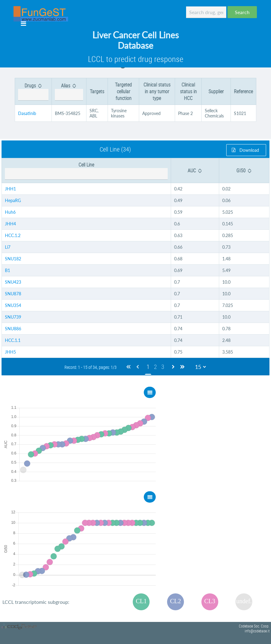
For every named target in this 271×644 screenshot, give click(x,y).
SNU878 (13, 294)
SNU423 (13, 282)
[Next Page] (173, 367)
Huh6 (10, 212)
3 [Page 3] (163, 367)
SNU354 (13, 305)
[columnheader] (33, 92)
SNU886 (13, 329)
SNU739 (13, 317)
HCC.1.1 (13, 340)
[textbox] (206, 12)
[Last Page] (182, 367)
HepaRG (13, 200)
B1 (8, 270)
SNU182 (13, 259)
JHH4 (10, 224)
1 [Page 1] (148, 367)
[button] (242, 12)
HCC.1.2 (13, 235)
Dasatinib (27, 113)
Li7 (8, 247)
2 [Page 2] (155, 367)
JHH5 (10, 352)
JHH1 (10, 189)
